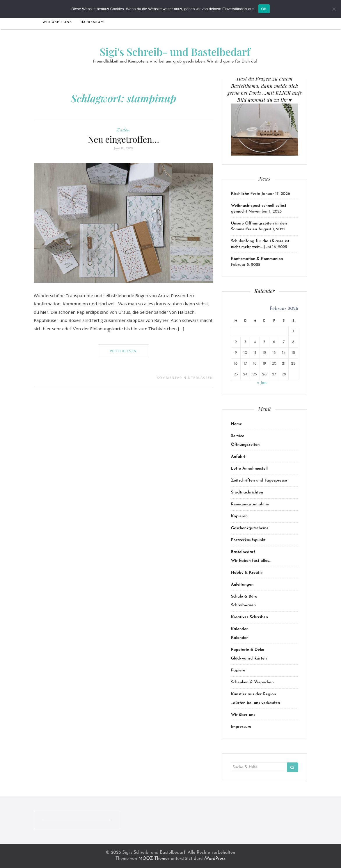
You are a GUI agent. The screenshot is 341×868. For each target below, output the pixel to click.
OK (264, 9)
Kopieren (239, 516)
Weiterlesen (124, 351)
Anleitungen (242, 585)
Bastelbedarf (243, 552)
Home (237, 424)
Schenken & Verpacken (252, 682)
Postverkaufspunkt (248, 540)
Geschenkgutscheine (250, 528)
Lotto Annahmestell (249, 469)
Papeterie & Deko (248, 650)
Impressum (92, 22)
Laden (123, 129)
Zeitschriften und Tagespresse (259, 481)
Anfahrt (238, 457)
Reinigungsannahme (250, 504)
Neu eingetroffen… (124, 139)
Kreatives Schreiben (249, 617)
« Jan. (262, 383)
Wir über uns (57, 22)
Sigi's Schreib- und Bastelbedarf (175, 51)
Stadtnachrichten (247, 492)
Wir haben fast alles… (251, 561)
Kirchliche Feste (246, 194)
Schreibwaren (244, 605)
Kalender (239, 629)
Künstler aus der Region (254, 694)
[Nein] (334, 9)
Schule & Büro (244, 597)
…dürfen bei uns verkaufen (256, 703)
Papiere (238, 670)
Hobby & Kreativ (247, 573)
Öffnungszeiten (245, 445)
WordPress (215, 859)
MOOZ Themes (154, 859)
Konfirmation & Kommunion (257, 259)
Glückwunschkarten (249, 658)
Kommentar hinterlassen (185, 378)
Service (238, 436)
